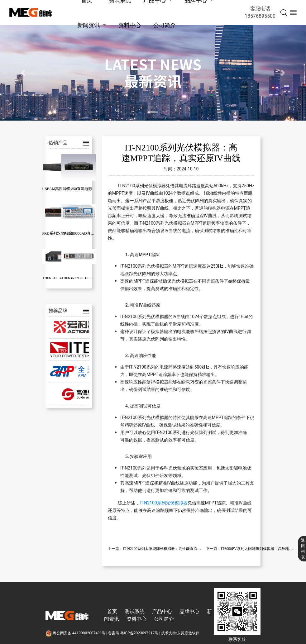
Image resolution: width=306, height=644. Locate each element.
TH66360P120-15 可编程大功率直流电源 (94, 278)
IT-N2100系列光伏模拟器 (164, 503)
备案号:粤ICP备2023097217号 (133, 633)
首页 (112, 611)
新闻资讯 (88, 25)
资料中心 (130, 25)
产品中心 (162, 611)
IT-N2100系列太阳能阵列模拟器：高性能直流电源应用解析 (171, 549)
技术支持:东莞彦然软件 (180, 633)
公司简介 (165, 25)
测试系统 (135, 611)
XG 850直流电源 (78, 189)
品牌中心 (189, 611)
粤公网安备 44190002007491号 (76, 633)
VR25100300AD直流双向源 (84, 233)
